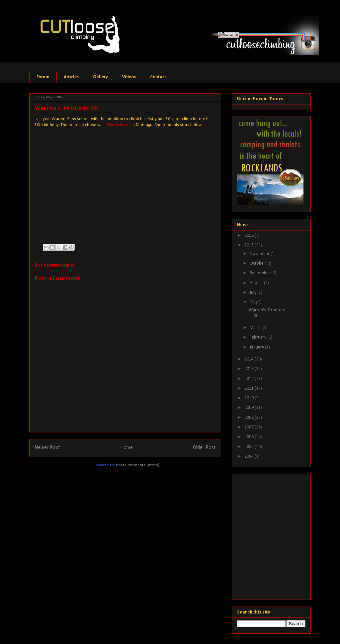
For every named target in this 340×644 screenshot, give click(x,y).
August (257, 283)
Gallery (100, 77)
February (258, 337)
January (257, 347)
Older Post (204, 448)
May (254, 302)
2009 (250, 408)
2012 (250, 379)
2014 (250, 359)
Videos (129, 77)
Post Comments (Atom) (138, 465)
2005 (250, 447)
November (260, 254)
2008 (250, 418)
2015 (250, 245)
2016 (250, 236)
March (256, 328)
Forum (43, 77)
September (260, 273)
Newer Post (47, 448)
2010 (250, 398)
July (254, 293)
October (258, 263)
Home (127, 448)
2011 (250, 388)
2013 (250, 369)
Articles (71, 77)
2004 (250, 456)
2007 (250, 427)
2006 (250, 437)
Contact (158, 77)
